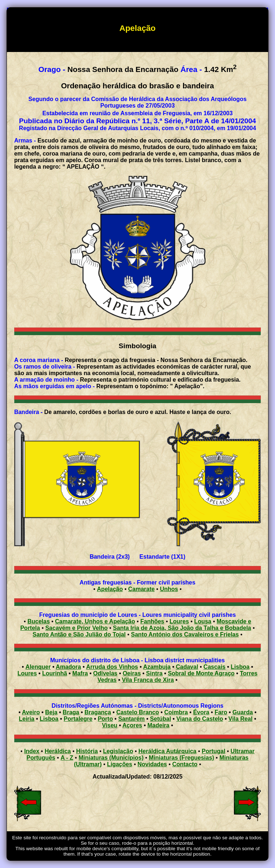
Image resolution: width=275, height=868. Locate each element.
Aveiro (31, 712)
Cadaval (187, 667)
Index (32, 751)
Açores (132, 725)
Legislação (118, 751)
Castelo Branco (138, 712)
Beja (51, 712)
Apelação (110, 589)
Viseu (109, 725)
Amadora (68, 667)
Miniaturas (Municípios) (111, 758)
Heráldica (58, 751)
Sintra (154, 673)
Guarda (243, 712)
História (87, 751)
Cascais (214, 667)
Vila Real (240, 719)
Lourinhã (55, 673)
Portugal (213, 751)
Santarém (131, 719)
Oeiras (132, 673)
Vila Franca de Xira (148, 680)
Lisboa (240, 667)
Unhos (169, 589)
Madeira (158, 725)
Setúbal (160, 719)
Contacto (185, 764)
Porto (105, 719)
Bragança (98, 712)
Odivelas (105, 673)
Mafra (80, 673)
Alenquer (38, 667)
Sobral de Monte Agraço (201, 673)
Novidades (152, 764)
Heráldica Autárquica (168, 751)
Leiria (27, 719)
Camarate (141, 589)
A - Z (67, 758)
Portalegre (78, 719)
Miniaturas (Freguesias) (182, 758)
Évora (201, 712)
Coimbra (176, 712)
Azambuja (157, 667)
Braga (71, 712)
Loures (27, 673)
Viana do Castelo (200, 719)
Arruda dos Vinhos (112, 667)
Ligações (119, 764)
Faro (221, 712)
